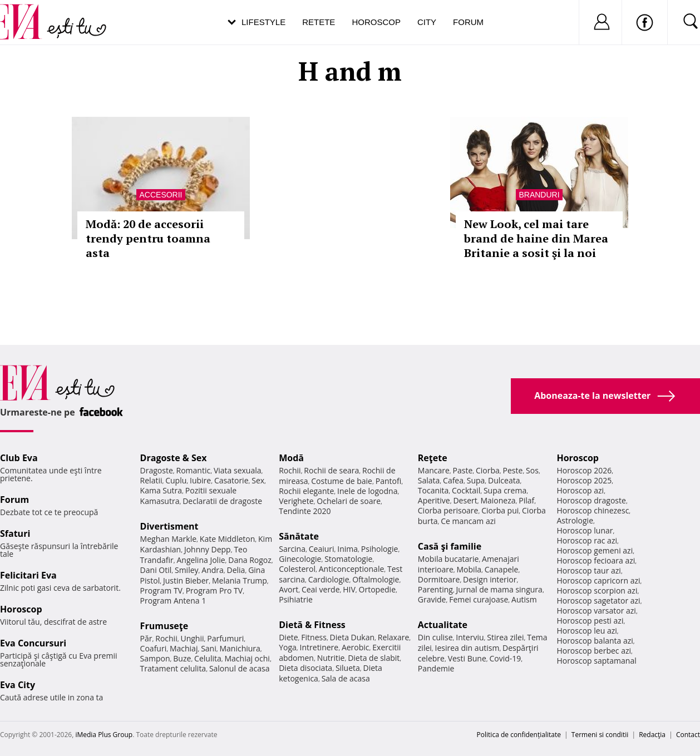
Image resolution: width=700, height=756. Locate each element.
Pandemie (436, 668)
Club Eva (19, 458)
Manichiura (240, 648)
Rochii (166, 638)
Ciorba (488, 470)
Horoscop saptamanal (596, 661)
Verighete (296, 501)
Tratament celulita (173, 668)
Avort (289, 589)
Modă (291, 458)
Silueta (348, 668)
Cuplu (176, 480)
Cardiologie (329, 579)
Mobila (469, 569)
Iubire (200, 480)
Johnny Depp (208, 549)
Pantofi (388, 481)
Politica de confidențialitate (519, 735)
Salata (429, 480)
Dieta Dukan (352, 637)
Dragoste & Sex (174, 458)
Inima (347, 549)
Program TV (161, 591)
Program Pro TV (215, 591)
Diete (288, 637)
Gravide (432, 599)
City (427, 22)
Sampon (155, 658)
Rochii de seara (331, 470)
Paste (463, 470)
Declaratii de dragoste (222, 501)
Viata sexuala (238, 470)
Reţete (433, 458)
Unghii (192, 638)
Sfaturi (15, 533)
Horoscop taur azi (588, 570)
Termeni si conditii (600, 735)
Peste (513, 470)
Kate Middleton (228, 539)
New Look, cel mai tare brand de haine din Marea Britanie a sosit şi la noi (536, 238)
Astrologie (575, 520)
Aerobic (356, 647)
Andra (213, 570)
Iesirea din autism (467, 648)
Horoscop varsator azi (596, 611)
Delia (236, 570)
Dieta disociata (305, 668)
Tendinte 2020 (305, 511)
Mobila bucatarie (448, 559)
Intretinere (319, 647)
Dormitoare (439, 579)
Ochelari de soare (349, 501)
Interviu (470, 637)
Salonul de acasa (240, 668)
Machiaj (184, 648)
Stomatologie (348, 559)
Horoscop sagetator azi (598, 601)
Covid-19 (505, 658)
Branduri (539, 195)
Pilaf (526, 500)
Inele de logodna (367, 491)
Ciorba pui (500, 510)
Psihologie (380, 549)
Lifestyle (263, 22)
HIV (349, 589)
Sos (532, 470)
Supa (476, 480)
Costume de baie (342, 481)
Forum (468, 22)
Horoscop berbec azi (594, 651)
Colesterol (297, 569)
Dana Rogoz (250, 560)
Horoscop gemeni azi (595, 550)
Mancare (434, 470)
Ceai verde (321, 589)
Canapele (502, 569)
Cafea (453, 480)
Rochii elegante (306, 491)
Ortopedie (377, 589)
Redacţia (652, 735)
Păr (146, 638)
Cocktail (466, 490)
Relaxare (394, 637)
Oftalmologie (376, 579)
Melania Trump (240, 580)
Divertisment (169, 526)
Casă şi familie (450, 546)
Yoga (288, 647)
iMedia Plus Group (104, 735)
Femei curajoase (479, 599)
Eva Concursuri (33, 643)
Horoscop (376, 22)
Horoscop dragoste (591, 500)
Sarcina (292, 549)
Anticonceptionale (352, 569)
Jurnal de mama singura (499, 589)
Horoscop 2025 (584, 480)
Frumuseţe (164, 626)
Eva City (18, 685)
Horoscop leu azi (586, 631)
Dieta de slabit (374, 658)
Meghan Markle (169, 539)
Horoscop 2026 (584, 470)
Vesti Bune (467, 658)
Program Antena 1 (173, 601)
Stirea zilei (505, 637)
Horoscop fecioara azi (596, 560)
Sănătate (299, 536)
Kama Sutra (161, 490)
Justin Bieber (186, 580)
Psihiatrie (296, 599)
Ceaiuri (322, 549)
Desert (465, 500)
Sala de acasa (346, 678)
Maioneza (498, 500)
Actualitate (443, 625)
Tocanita (433, 490)
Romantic (194, 470)
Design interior (490, 579)
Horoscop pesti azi (590, 621)
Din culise (435, 637)
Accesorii (161, 195)
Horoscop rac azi (587, 540)
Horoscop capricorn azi (598, 580)
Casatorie (231, 480)
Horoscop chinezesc (593, 510)
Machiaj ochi (247, 658)
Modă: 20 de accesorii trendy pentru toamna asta (148, 238)
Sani (209, 648)
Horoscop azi (580, 490)
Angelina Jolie (201, 560)
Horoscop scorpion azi (597, 591)
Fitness (314, 637)
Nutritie (331, 658)
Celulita (208, 658)
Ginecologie (300, 559)
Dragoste (157, 470)
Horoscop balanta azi (595, 641)
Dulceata (504, 480)
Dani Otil (156, 570)
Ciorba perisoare (448, 510)
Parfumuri (225, 638)
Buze (182, 658)
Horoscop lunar (585, 530)
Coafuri (154, 648)
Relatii (151, 480)
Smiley (187, 570)
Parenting (435, 589)
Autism (524, 599)
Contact (688, 735)
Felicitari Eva (28, 575)
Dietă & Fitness (312, 625)
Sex (258, 480)
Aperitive (434, 500)
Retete (319, 22)
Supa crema (505, 490)
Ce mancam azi (468, 521)
